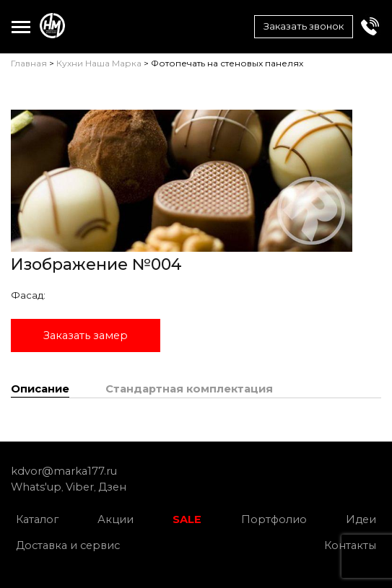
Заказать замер (86, 335)
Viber (80, 487)
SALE (187, 519)
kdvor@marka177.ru (64, 471)
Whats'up (36, 487)
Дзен (112, 487)
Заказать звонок (304, 26)
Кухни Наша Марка (99, 63)
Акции (116, 519)
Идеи (361, 519)
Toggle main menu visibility (21, 24)
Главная (29, 63)
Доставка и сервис (68, 545)
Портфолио (274, 519)
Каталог (37, 519)
